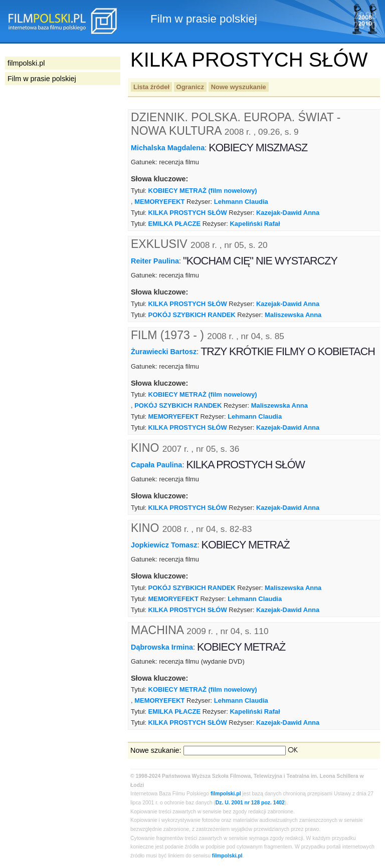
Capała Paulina (156, 465)
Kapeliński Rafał (255, 224)
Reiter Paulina (155, 261)
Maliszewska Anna (293, 315)
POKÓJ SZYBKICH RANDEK (192, 315)
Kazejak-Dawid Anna (288, 213)
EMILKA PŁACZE (175, 224)
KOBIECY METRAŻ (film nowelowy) (203, 191)
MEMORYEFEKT (159, 202)
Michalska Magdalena (168, 148)
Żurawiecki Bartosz (164, 352)
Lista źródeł (151, 87)
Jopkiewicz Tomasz (164, 545)
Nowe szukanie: (156, 750)
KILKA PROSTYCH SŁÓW (188, 213)
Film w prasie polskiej (42, 79)
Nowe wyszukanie (239, 87)
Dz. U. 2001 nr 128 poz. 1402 (250, 803)
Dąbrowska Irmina (162, 647)
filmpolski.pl (226, 794)
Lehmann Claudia (241, 202)
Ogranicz (190, 87)
